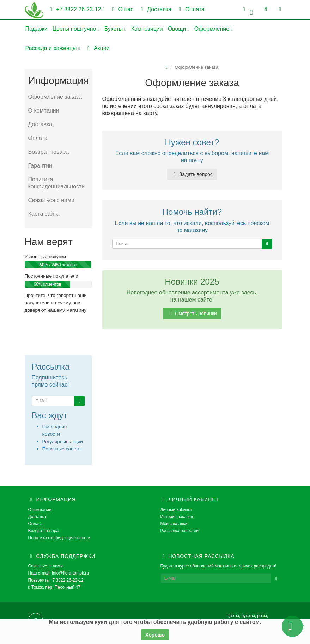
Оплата (190, 9)
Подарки (37, 29)
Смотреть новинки (192, 314)
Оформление (214, 29)
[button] (248, 10)
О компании (44, 111)
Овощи (179, 29)
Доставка (155, 9)
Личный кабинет (176, 510)
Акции (97, 48)
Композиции (147, 29)
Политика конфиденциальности (57, 183)
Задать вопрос (192, 174)
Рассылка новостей (180, 531)
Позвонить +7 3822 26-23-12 (56, 580)
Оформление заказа (55, 97)
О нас (122, 9)
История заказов (177, 517)
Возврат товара (49, 152)
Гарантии (40, 166)
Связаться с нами (51, 200)
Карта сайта (44, 214)
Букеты (115, 29)
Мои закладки (174, 524)
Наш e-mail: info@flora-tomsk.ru (59, 573)
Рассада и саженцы (53, 48)
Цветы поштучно (76, 29)
